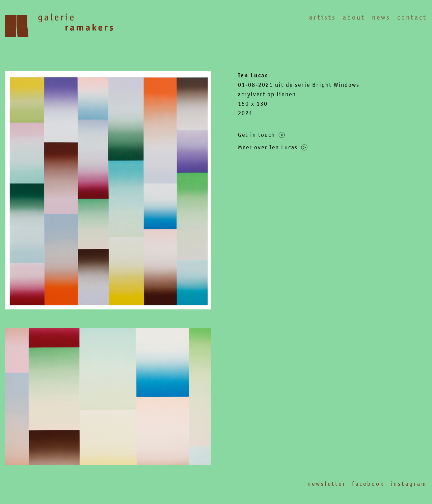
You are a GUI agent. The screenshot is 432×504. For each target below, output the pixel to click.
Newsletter (327, 484)
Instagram (409, 484)
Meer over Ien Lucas (273, 147)
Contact (412, 17)
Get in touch (261, 135)
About (354, 17)
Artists (323, 17)
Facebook (368, 484)
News (381, 17)
